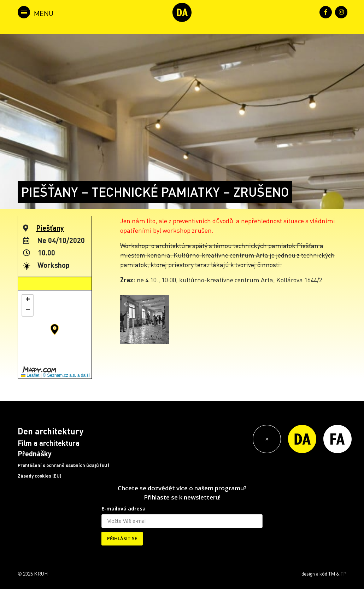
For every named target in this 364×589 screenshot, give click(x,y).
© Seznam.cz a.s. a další (66, 375)
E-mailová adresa (124, 509)
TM (332, 573)
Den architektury (51, 431)
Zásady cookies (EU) (40, 476)
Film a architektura (49, 443)
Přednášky (35, 454)
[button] (55, 329)
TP (344, 573)
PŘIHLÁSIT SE (122, 538)
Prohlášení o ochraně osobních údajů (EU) (63, 465)
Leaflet (30, 375)
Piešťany (50, 228)
